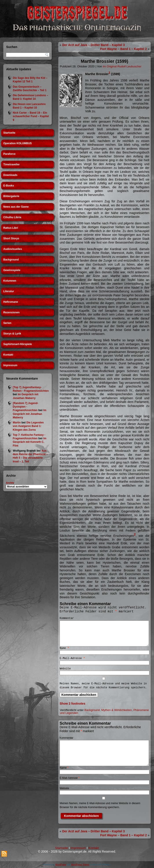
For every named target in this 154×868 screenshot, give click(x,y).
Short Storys (11, 238)
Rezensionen (11, 312)
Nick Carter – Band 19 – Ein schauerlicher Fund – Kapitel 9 (31, 116)
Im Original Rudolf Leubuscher (122, 66)
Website (65, 669)
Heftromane (11, 302)
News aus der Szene (16, 207)
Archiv (10, 483)
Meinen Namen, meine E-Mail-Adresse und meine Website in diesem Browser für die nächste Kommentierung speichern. (103, 686)
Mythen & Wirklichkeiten (116, 710)
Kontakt (8, 355)
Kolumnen (10, 281)
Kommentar (67, 618)
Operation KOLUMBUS (17, 143)
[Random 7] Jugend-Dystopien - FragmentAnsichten (26, 407)
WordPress (61, 865)
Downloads (10, 175)
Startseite (9, 133)
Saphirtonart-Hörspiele (18, 344)
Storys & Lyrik (12, 334)
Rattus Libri (11, 228)
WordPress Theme (80, 865)
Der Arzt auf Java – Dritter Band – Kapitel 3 (93, 45)
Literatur (9, 291)
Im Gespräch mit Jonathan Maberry (30, 414)
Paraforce (9, 154)
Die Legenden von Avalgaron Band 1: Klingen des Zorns (28, 426)
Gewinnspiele (12, 270)
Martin (17, 423)
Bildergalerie (11, 196)
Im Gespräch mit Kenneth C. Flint (30, 442)
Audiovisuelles (13, 249)
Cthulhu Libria (12, 217)
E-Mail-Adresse (72, 658)
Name (64, 648)
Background (11, 260)
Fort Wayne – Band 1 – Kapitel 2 (123, 49)
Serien (7, 323)
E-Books (9, 186)
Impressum (10, 365)
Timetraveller (12, 164)
